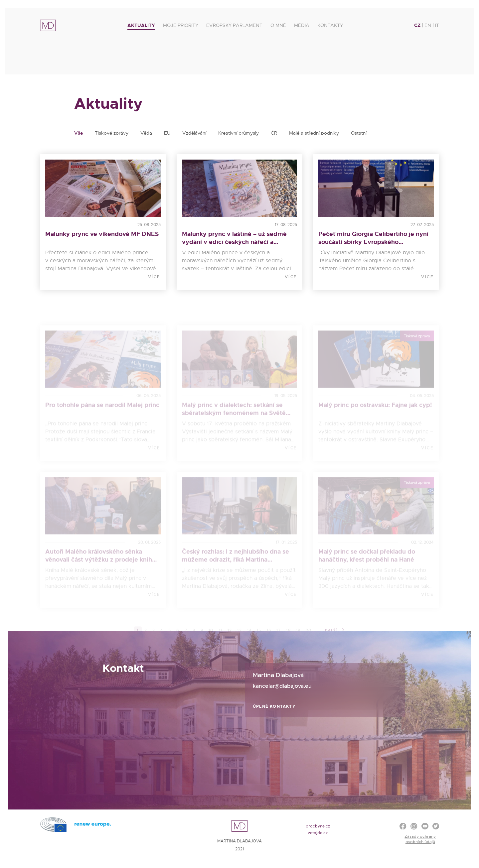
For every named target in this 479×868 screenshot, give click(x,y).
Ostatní (359, 133)
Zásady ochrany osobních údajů (420, 839)
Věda (146, 133)
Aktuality (141, 25)
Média (302, 25)
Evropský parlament (234, 25)
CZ (417, 25)
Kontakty (330, 25)
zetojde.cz (318, 833)
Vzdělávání (194, 133)
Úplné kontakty (274, 706)
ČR (274, 133)
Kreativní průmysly (239, 133)
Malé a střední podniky (314, 133)
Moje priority (181, 25)
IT (437, 25)
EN (428, 25)
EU (167, 133)
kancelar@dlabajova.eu (282, 686)
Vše (79, 133)
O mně (278, 25)
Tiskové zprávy (112, 133)
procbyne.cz (318, 826)
